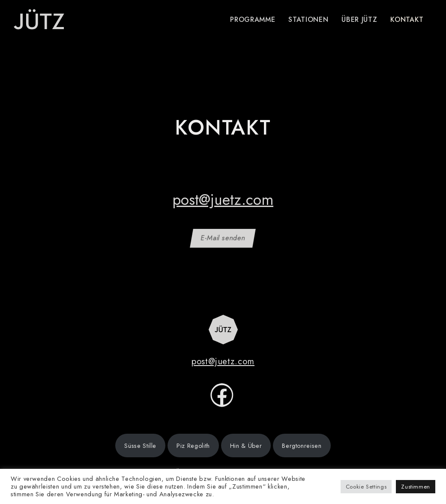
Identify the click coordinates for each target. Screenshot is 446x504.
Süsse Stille (140, 446)
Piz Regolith (193, 446)
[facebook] (222, 400)
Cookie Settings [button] (366, 487)
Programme (253, 19)
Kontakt (407, 19)
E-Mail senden (223, 238)
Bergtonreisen (302, 446)
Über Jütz (359, 19)
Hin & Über (246, 446)
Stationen (308, 19)
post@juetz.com (223, 199)
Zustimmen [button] (416, 487)
